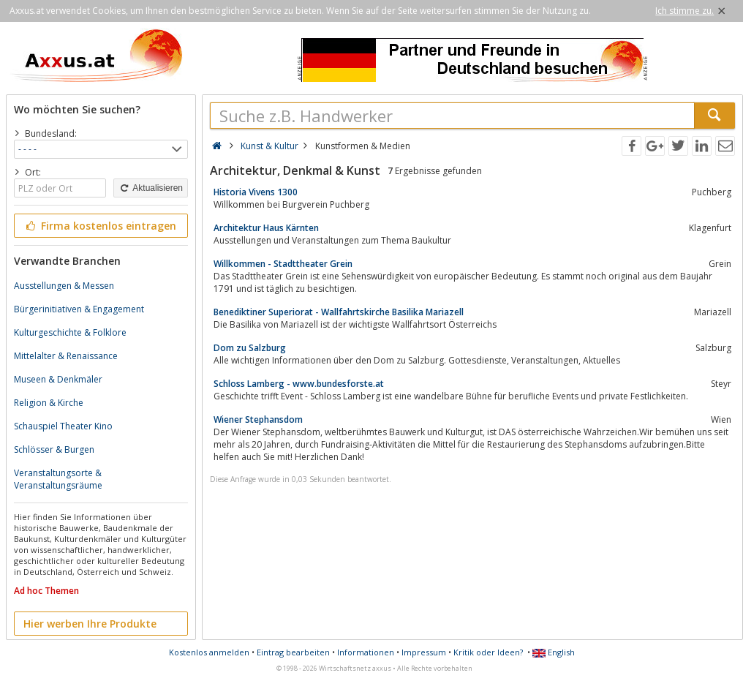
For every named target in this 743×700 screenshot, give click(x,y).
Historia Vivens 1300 (256, 192)
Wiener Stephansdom (258, 419)
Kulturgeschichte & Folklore (70, 332)
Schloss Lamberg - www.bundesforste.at (299, 384)
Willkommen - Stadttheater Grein (283, 264)
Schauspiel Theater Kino (63, 426)
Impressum (424, 652)
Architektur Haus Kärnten (266, 228)
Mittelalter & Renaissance (66, 356)
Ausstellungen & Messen (64, 286)
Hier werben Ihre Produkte (90, 624)
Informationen (366, 652)
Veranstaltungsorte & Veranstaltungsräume (58, 479)
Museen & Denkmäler (58, 379)
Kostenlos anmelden (209, 652)
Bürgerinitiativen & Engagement (79, 309)
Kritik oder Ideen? (488, 652)
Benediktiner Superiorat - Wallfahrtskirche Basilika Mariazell (339, 312)
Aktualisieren (151, 188)
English (554, 652)
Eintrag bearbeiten (293, 652)
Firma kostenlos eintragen (100, 226)
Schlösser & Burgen (54, 449)
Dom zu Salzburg (250, 348)
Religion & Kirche (49, 403)
